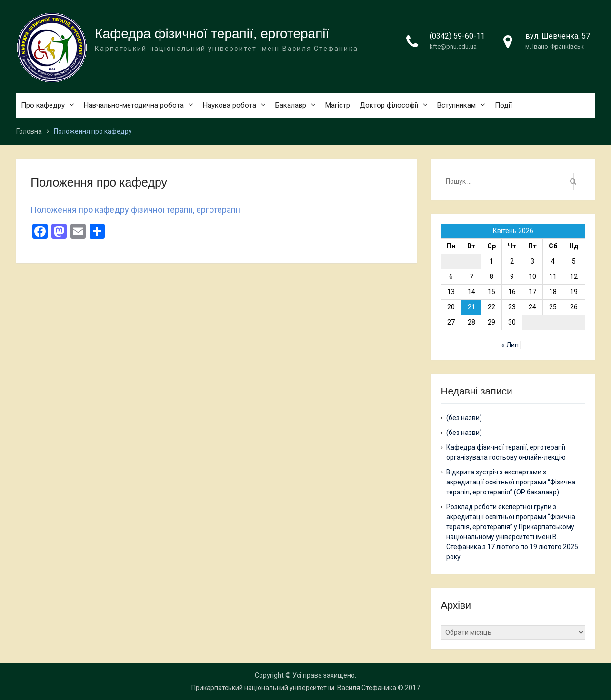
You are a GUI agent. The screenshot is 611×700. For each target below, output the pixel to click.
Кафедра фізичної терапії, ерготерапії (212, 34)
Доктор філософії (389, 105)
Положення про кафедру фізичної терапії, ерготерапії (135, 210)
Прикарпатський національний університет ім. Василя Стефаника (294, 688)
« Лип (510, 345)
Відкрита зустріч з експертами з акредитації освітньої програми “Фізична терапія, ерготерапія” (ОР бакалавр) (511, 482)
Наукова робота (230, 105)
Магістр (338, 105)
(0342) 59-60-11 (457, 36)
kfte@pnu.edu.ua (453, 46)
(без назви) (464, 418)
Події (503, 105)
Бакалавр (291, 105)
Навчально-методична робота (134, 105)
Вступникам (456, 105)
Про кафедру (43, 105)
